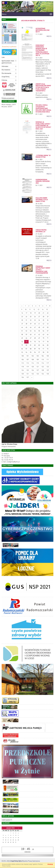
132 (33, 374)
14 (43, 310)
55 (39, 331)
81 (31, 345)
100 (23, 356)
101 (28, 356)
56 (43, 331)
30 (22, 320)
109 (38, 360)
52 (26, 331)
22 (48, 313)
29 (48, 317)
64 (48, 335)
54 (35, 331)
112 (23, 363)
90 (39, 349)
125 (28, 370)
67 (31, 338)
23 (22, 317)
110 (43, 360)
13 (38, 310)
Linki (3, 57)
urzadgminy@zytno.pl (13, 462)
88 (31, 349)
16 (22, 313)
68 (35, 338)
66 (26, 338)
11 (30, 310)
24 (26, 317)
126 (33, 370)
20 (39, 313)
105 (48, 356)
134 (43, 374)
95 (31, 352)
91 (43, 349)
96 (35, 352)
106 (23, 360)
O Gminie (4, 80)
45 (26, 327)
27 (39, 317)
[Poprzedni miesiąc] (2, 828)
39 (31, 324)
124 (23, 370)
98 (43, 352)
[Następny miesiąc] (19, 828)
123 (48, 367)
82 (35, 345)
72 (22, 342)
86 (22, 349)
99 (48, 352)
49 (43, 327)
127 (38, 370)
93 (22, 352)
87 (26, 349)
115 (38, 363)
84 (43, 345)
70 (43, 338)
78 (48, 342)
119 (28, 367)
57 (48, 331)
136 (23, 377)
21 (43, 313)
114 (33, 363)
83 (39, 345)
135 (48, 374)
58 (22, 335)
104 (43, 356)
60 (31, 335)
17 (26, 313)
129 (48, 370)
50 (48, 327)
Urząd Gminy (6, 77)
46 (31, 327)
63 (43, 335)
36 (48, 320)
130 (23, 374)
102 (33, 356)
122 (43, 367)
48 (39, 327)
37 (22, 324)
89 (35, 349)
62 (39, 335)
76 (39, 342)
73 (26, 342)
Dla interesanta (6, 73)
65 (22, 338)
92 (48, 349)
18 (31, 313)
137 (28, 377)
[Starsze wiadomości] (32, 377)
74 (31, 342)
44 (22, 327)
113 (28, 363)
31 (26, 320)
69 (39, 338)
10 (26, 310)
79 (22, 345)
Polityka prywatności (8, 98)
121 (38, 367)
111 (48, 360)
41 (39, 324)
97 (39, 352)
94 (26, 352)
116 (43, 363)
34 (39, 320)
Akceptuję (50, 864)
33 (35, 320)
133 (38, 374)
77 (43, 342)
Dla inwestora (6, 70)
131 (28, 374)
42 (43, 324)
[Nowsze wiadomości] (22, 306)
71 (48, 338)
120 (33, 367)
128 (43, 370)
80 (26, 345)
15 (47, 310)
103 (38, 356)
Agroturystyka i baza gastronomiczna (8, 62)
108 (33, 360)
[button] (16, 50)
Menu (4, 14)
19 (35, 313)
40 (35, 324)
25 (31, 317)
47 (35, 327)
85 (48, 345)
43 (48, 324)
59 (26, 335)
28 (43, 317)
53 (31, 331)
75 (35, 342)
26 (35, 317)
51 (22, 331)
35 (43, 320)
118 (23, 367)
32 (31, 320)
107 (28, 360)
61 (35, 335)
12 (34, 310)
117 (48, 363)
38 (26, 324)
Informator (5, 66)
